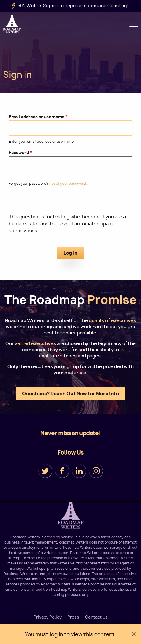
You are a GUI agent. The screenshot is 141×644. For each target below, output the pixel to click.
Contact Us (96, 617)
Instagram (96, 471)
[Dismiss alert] (134, 634)
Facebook (62, 471)
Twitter (45, 471)
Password (19, 152)
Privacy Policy (48, 617)
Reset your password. (68, 183)
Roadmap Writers (12, 24)
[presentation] (71, 202)
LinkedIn (79, 471)
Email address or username (37, 117)
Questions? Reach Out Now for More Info (70, 394)
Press (73, 617)
